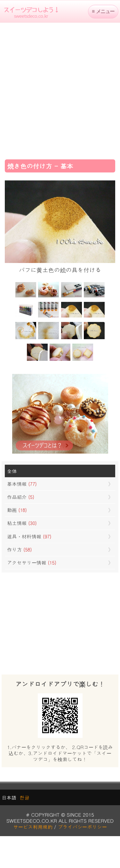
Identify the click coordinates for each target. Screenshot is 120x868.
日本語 (9, 797)
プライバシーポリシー (82, 827)
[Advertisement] (60, 89)
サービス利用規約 (33, 827)
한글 (24, 797)
